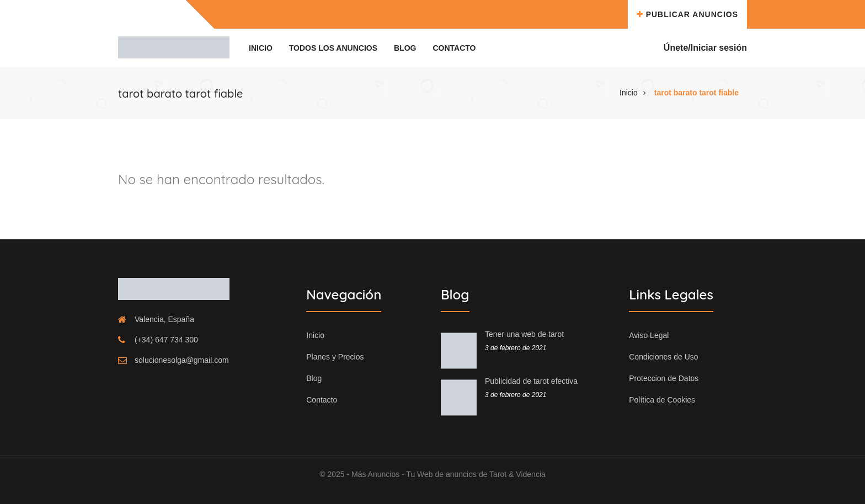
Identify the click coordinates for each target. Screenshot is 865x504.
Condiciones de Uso (663, 357)
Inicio (261, 48)
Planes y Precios (335, 357)
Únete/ (677, 48)
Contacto (454, 48)
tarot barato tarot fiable (696, 93)
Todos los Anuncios (333, 48)
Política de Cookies (662, 400)
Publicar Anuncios (687, 14)
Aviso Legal (649, 335)
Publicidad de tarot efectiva (531, 381)
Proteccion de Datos (664, 378)
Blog (405, 48)
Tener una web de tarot (524, 334)
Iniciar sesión (719, 48)
